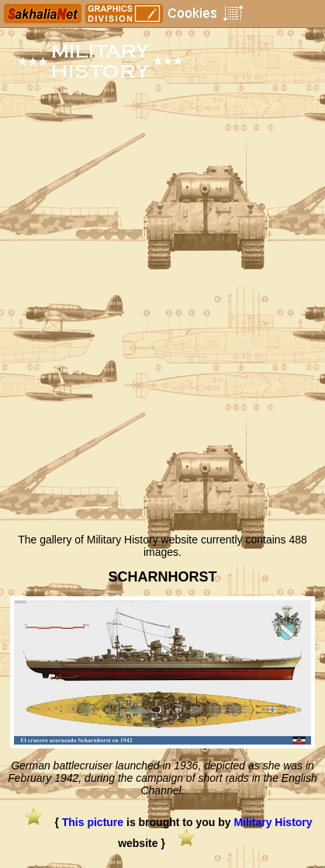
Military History (273, 822)
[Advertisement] (162, 355)
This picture (93, 822)
